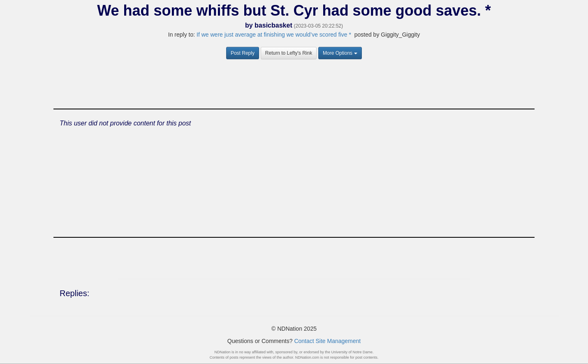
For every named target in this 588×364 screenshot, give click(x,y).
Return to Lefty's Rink (289, 53)
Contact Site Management (327, 341)
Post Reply (243, 53)
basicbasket (273, 25)
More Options (340, 53)
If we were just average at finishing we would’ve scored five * (274, 35)
